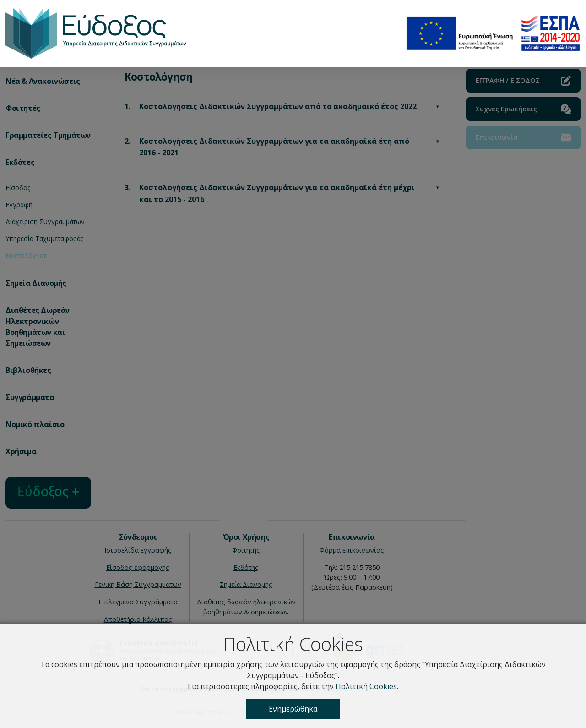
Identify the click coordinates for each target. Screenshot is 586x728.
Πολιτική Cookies (366, 686)
